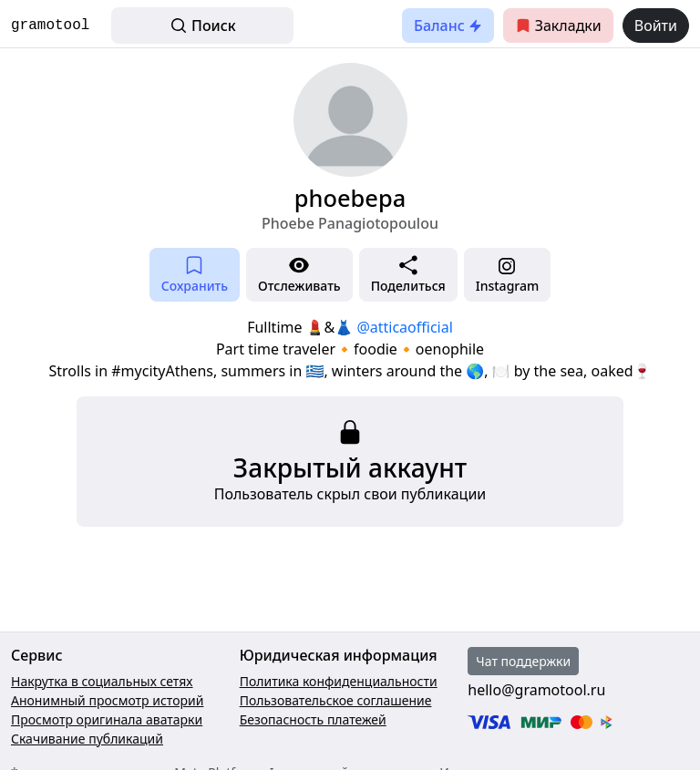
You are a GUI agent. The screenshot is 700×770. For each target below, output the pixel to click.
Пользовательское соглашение (336, 700)
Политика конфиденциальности (339, 681)
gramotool (50, 26)
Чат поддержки (523, 661)
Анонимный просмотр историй (107, 700)
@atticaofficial (404, 327)
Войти (656, 26)
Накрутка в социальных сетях (102, 681)
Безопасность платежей (313, 719)
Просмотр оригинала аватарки (107, 719)
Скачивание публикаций (87, 739)
